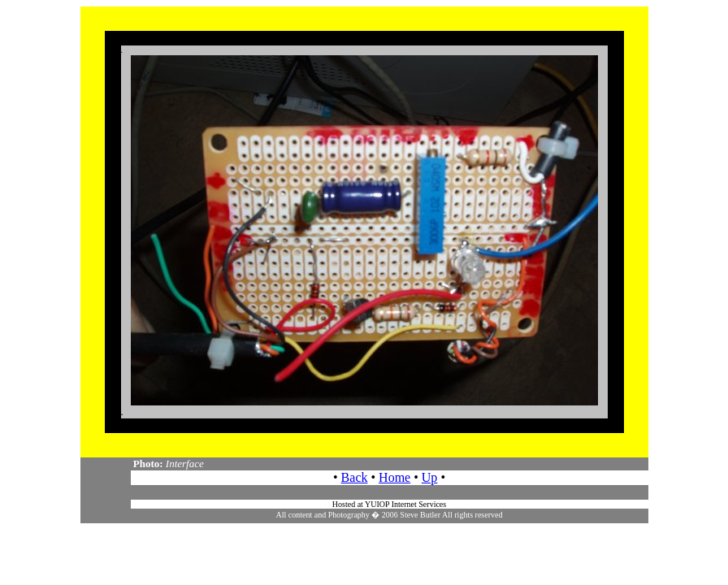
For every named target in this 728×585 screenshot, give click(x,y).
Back (355, 477)
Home (394, 477)
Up (430, 477)
